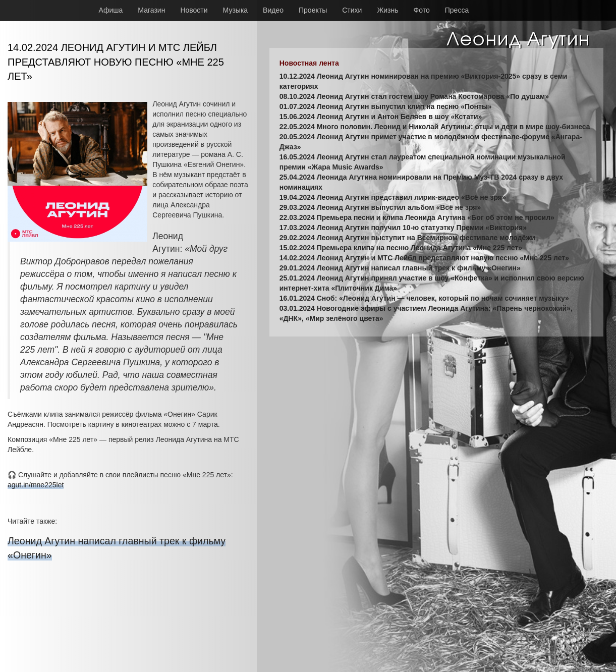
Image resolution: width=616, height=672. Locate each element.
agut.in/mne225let (36, 485)
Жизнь (387, 10)
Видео (273, 10)
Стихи (352, 10)
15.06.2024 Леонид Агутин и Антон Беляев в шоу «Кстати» (381, 117)
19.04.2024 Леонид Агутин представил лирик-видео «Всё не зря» (393, 197)
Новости (194, 10)
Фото (422, 10)
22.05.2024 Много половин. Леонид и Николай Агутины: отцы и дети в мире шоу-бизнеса (435, 127)
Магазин (151, 10)
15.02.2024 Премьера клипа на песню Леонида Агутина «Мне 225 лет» (401, 248)
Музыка (236, 10)
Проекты (313, 10)
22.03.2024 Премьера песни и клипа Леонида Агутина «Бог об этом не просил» (417, 217)
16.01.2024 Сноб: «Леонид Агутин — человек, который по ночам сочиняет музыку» (424, 298)
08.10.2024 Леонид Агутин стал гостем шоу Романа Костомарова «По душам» (414, 96)
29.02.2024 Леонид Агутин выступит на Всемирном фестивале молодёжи (407, 238)
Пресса (457, 10)
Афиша (111, 10)
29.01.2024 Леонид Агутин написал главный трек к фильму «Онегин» (400, 268)
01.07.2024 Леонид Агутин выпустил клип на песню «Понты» (386, 106)
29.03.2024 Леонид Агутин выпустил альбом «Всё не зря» (380, 207)
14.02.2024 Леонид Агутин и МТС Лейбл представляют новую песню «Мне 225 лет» (424, 258)
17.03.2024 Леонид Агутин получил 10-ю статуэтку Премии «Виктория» (403, 228)
